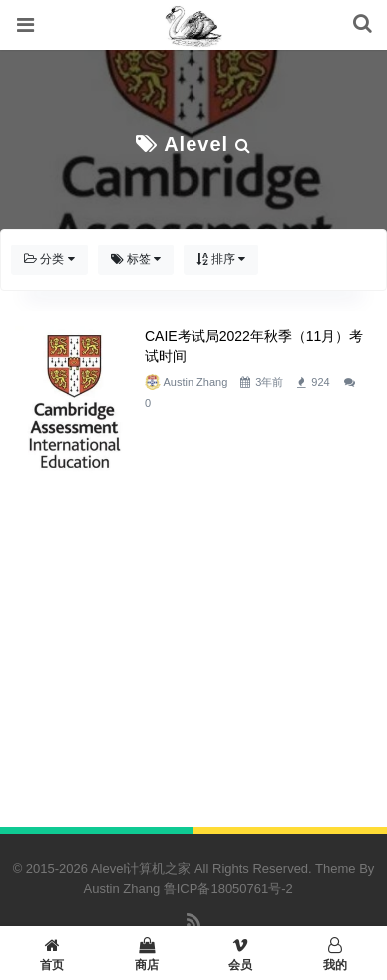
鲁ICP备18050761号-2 (228, 889)
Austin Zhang (195, 382)
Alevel (196, 144)
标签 (136, 259)
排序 (221, 259)
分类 (49, 259)
